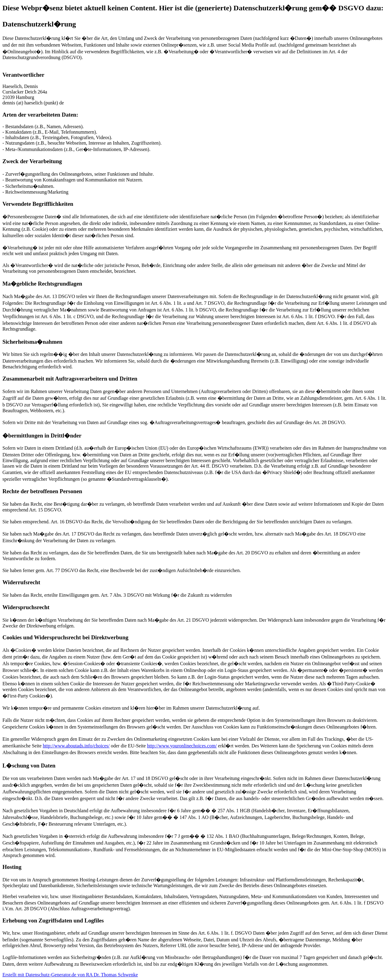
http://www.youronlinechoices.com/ (182, 746)
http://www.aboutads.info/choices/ (76, 746)
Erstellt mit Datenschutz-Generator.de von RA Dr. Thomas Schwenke (70, 975)
